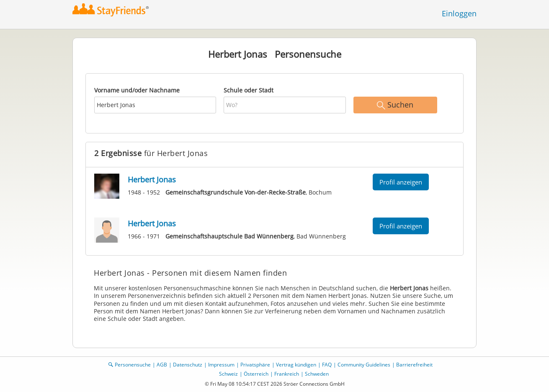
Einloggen (459, 13)
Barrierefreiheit (414, 365)
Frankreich (287, 374)
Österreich (256, 374)
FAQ (327, 365)
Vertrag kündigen (296, 365)
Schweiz (228, 374)
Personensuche (133, 365)
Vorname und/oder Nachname (137, 90)
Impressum (221, 365)
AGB (162, 365)
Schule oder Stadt (249, 90)
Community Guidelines (364, 365)
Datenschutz (188, 365)
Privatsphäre (255, 365)
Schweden (317, 374)
